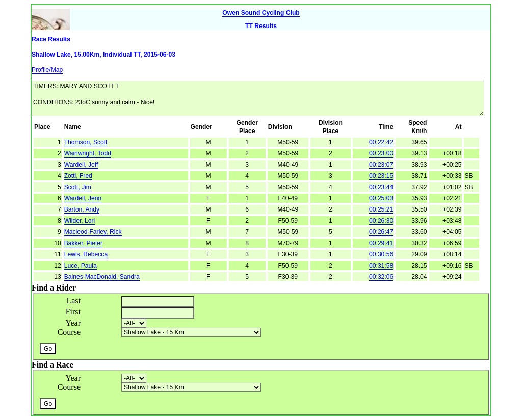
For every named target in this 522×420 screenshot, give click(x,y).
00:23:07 (381, 165)
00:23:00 (381, 153)
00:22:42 (381, 142)
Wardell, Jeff (81, 165)
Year (73, 323)
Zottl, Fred (78, 176)
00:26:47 (381, 232)
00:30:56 (381, 254)
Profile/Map (47, 70)
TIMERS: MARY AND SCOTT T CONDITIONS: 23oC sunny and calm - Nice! (258, 98)
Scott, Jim (78, 187)
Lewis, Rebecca (86, 254)
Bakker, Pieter (83, 243)
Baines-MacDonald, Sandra (102, 277)
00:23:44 (381, 187)
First (73, 312)
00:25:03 (381, 198)
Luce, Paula (81, 266)
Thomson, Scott (86, 142)
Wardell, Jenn (83, 198)
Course (69, 332)
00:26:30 (381, 221)
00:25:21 (381, 209)
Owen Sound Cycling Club (261, 13)
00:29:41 (381, 243)
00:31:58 (381, 266)
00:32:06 (381, 277)
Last (73, 300)
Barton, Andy (82, 209)
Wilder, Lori (80, 221)
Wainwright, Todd (88, 153)
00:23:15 (381, 176)
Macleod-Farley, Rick (93, 232)
